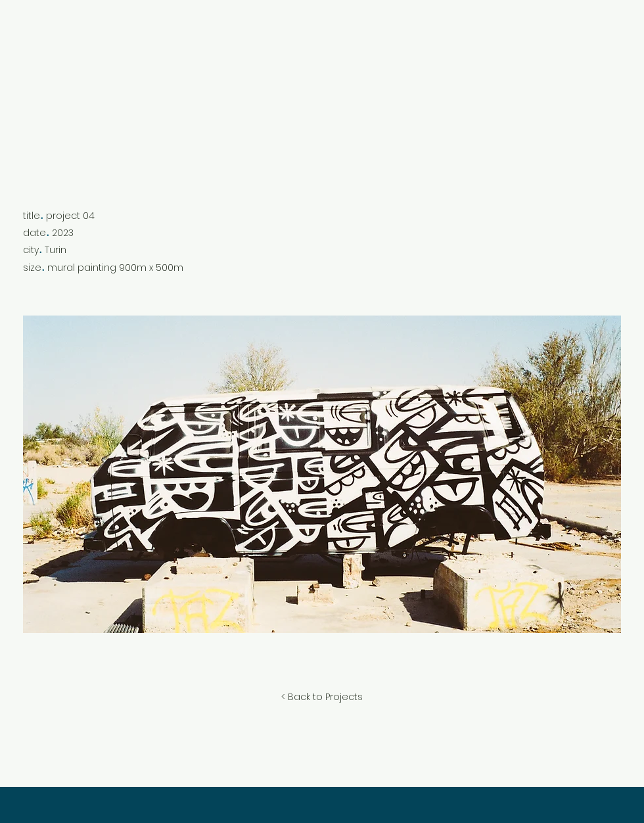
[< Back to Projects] (322, 697)
